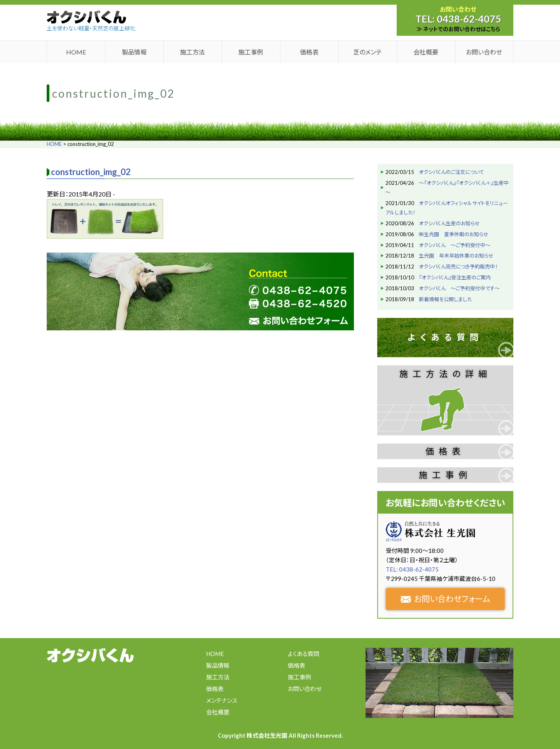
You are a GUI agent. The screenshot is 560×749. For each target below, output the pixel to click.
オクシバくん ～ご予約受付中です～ (459, 288)
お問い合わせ (484, 52)
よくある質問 (445, 337)
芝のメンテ (367, 52)
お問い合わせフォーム (445, 599)
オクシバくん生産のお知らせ (449, 223)
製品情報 (134, 52)
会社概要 (426, 52)
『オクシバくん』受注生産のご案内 (455, 277)
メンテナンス (222, 700)
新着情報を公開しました (445, 299)
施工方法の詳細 (445, 374)
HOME (76, 52)
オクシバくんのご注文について (451, 172)
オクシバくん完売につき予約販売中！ (458, 267)
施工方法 (192, 52)
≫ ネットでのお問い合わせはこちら (458, 29)
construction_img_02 (91, 172)
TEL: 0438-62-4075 (412, 569)
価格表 (309, 52)
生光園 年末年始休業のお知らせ (456, 256)
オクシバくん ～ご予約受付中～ (455, 245)
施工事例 (251, 52)
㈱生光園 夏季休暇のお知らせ (454, 234)
